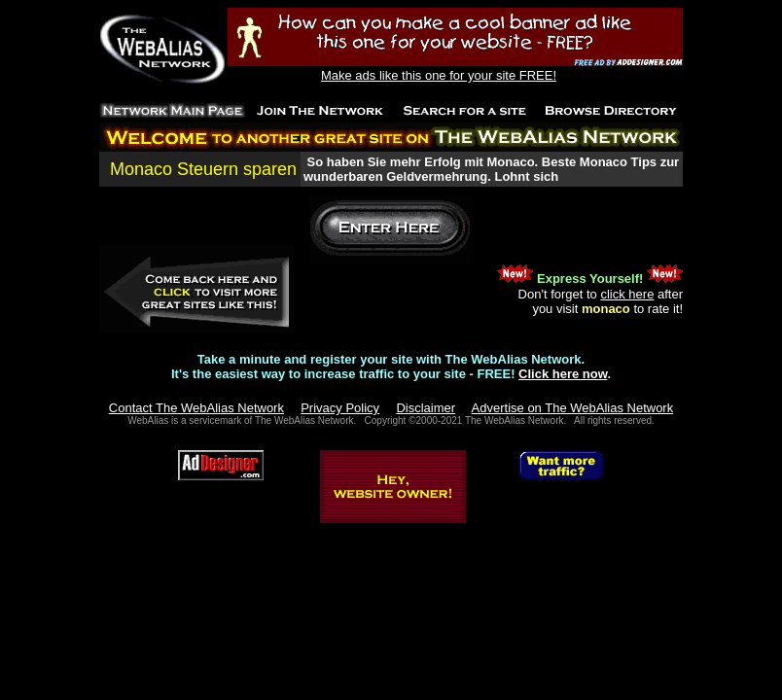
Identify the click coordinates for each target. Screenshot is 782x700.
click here (627, 294)
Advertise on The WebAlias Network (573, 408)
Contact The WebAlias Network (196, 408)
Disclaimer (426, 408)
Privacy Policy (340, 408)
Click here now (563, 374)
